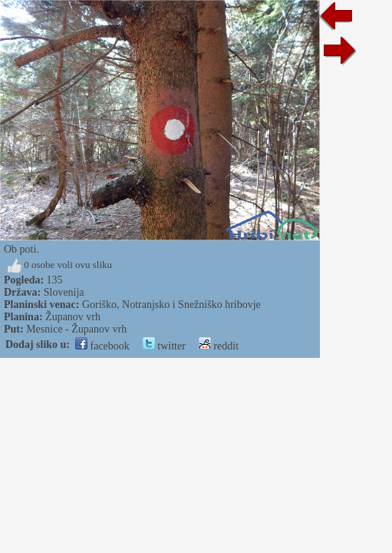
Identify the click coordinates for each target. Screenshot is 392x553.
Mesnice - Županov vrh (76, 329)
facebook (102, 346)
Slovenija (64, 292)
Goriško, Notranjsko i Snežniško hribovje (171, 305)
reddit (219, 346)
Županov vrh (73, 317)
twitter (164, 346)
